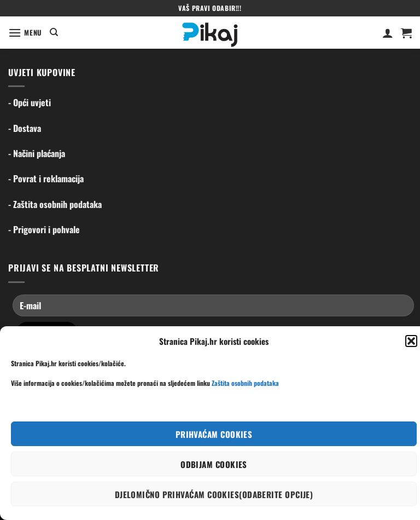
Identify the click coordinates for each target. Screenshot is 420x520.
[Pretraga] (54, 32)
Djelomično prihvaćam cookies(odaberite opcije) (214, 494)
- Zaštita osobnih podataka (55, 204)
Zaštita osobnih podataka (245, 383)
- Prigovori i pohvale (44, 229)
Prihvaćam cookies (214, 434)
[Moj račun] (388, 33)
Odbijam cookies (214, 464)
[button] (411, 341)
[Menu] (25, 33)
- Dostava (25, 128)
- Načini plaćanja (37, 153)
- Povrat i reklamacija (46, 178)
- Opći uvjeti (30, 102)
